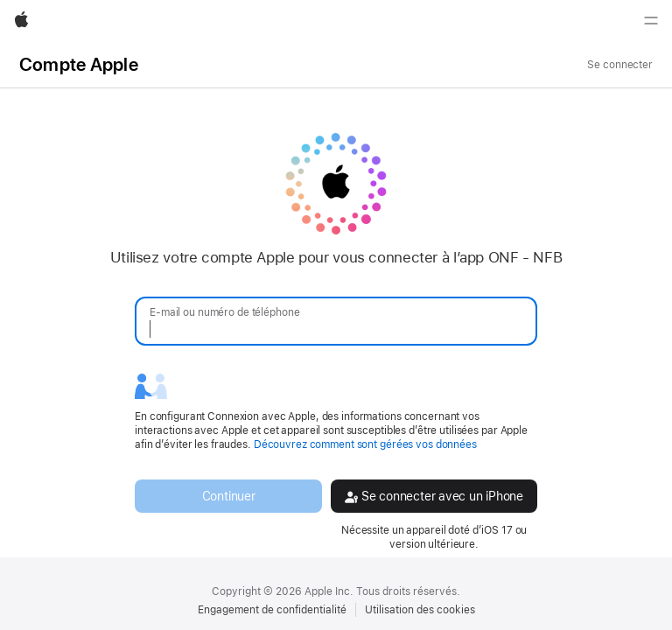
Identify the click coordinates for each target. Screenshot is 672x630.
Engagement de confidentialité (272, 610)
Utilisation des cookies (420, 610)
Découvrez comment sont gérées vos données (365, 444)
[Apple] (21, 21)
